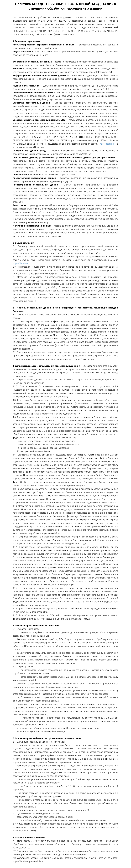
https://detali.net (21, 263)
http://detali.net (107, 144)
